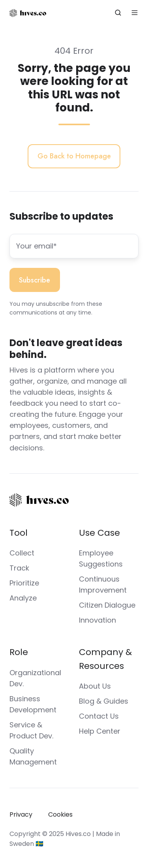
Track (19, 568)
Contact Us (99, 716)
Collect (22, 553)
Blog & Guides (104, 701)
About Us (95, 686)
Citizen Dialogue (107, 605)
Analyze (23, 598)
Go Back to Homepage (74, 156)
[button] (118, 13)
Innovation (97, 620)
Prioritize (24, 583)
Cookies (60, 814)
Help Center (100, 731)
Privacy (21, 814)
